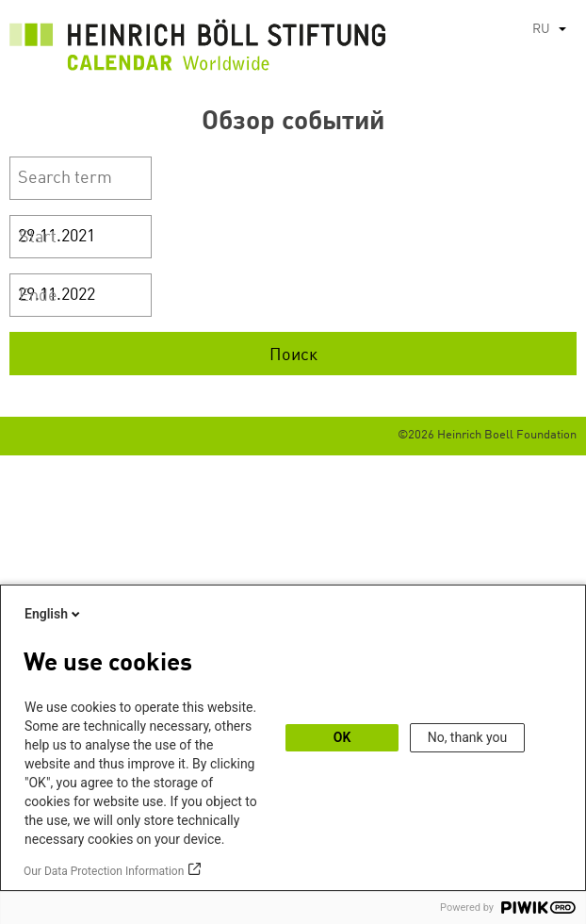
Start (38, 238)
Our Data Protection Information (104, 871)
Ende (38, 296)
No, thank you (468, 737)
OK (342, 737)
